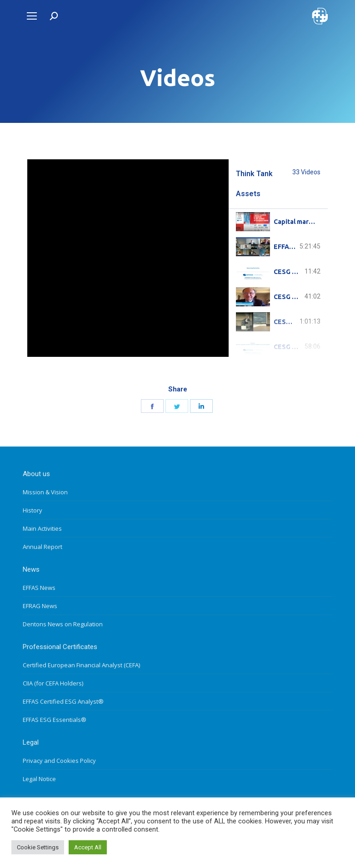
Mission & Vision (45, 492)
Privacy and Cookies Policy (59, 761)
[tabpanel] (128, 258)
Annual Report (42, 547)
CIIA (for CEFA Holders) (53, 683)
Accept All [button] (88, 847)
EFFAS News (39, 588)
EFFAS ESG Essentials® (55, 720)
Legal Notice (39, 779)
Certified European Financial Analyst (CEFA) (81, 665)
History (32, 510)
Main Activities (42, 528)
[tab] (278, 221)
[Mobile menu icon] (32, 16)
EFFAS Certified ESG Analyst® (63, 701)
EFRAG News (40, 606)
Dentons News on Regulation (63, 624)
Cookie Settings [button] (38, 847)
